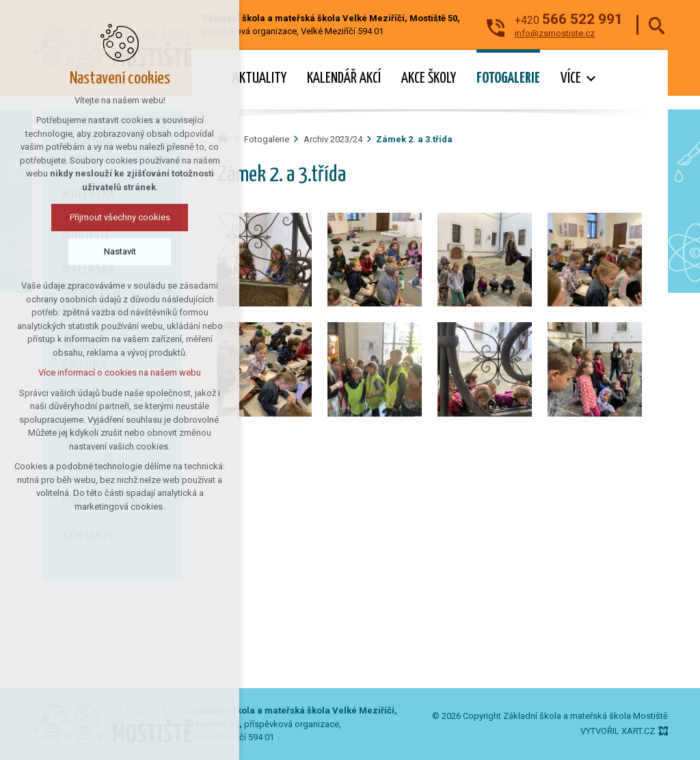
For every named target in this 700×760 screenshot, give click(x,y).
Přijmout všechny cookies (120, 217)
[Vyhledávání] (657, 25)
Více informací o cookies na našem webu (120, 372)
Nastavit (120, 251)
